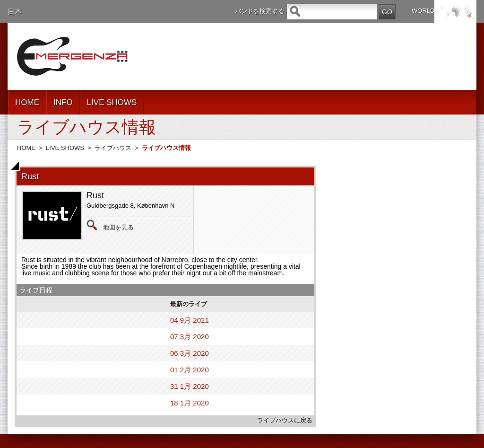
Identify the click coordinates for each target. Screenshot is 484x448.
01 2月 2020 (190, 370)
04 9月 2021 (190, 320)
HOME (27, 102)
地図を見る (118, 227)
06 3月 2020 (190, 353)
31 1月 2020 (190, 386)
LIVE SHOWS (112, 102)
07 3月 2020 (190, 337)
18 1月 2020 (190, 403)
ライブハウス (113, 148)
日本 (15, 12)
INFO (63, 102)
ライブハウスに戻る (285, 420)
